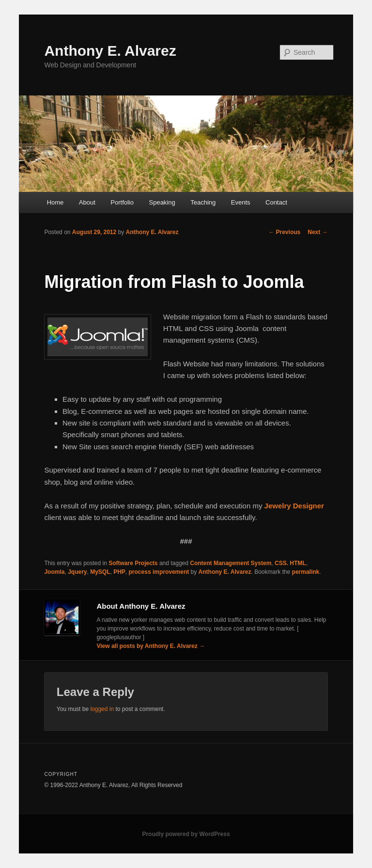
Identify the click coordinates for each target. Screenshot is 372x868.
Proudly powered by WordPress (186, 834)
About (87, 202)
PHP (119, 572)
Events (241, 202)
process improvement (159, 572)
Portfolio (122, 202)
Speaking (162, 202)
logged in (102, 709)
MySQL (100, 572)
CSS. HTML (290, 563)
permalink (306, 572)
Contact (276, 202)
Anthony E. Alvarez (110, 51)
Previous (284, 232)
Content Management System (231, 563)
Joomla (54, 572)
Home (55, 202)
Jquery (77, 572)
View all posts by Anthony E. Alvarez (151, 646)
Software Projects (133, 563)
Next (318, 232)
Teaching (203, 202)
